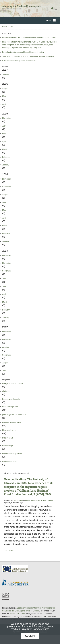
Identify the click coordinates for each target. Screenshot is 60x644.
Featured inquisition (10, 407)
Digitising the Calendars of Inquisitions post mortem (23, 52)
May (4, 96)
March (5, 149)
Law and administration (12, 422)
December (7, 255)
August (5, 89)
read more (9, 550)
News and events (9, 430)
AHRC (15, 569)
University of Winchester (17, 583)
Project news (8, 438)
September (7, 187)
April (4, 104)
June (4, 202)
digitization (7, 391)
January (6, 74)
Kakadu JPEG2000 (18, 614)
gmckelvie (18, 500)
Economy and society (11, 399)
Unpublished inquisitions (12, 454)
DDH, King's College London (6, 596)
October (6, 347)
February (6, 157)
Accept (30, 636)
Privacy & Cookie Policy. (35, 629)
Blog (12, 26)
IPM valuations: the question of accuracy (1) (20, 61)
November (7, 118)
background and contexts (13, 383)
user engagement (9, 461)
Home (5, 26)
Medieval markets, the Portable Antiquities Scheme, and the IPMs (29, 38)
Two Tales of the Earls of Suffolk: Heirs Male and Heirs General (28, 56)
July (4, 126)
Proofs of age (8, 446)
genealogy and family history (14, 415)
